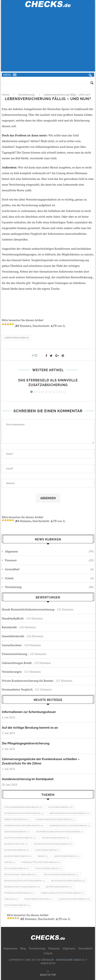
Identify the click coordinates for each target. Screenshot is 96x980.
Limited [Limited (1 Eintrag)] (10, 862)
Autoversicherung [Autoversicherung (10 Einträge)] (61, 807)
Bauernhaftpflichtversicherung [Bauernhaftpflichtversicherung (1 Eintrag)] (24, 813)
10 (64, 392)
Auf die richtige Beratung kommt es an (30, 728)
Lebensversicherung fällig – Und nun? (67, 95)
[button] (7, 75)
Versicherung (26, 95)
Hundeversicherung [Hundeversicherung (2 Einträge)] (17, 850)
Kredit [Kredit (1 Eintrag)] (43, 856)
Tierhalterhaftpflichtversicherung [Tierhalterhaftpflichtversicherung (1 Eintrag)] (62, 893)
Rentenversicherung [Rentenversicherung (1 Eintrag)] (59, 887)
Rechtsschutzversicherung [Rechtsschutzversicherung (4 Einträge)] (68, 881)
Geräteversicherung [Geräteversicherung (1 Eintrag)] (17, 832)
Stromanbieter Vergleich (17, 689)
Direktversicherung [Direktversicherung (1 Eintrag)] (17, 819)
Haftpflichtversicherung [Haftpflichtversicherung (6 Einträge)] (20, 838)
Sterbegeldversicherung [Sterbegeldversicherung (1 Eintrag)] (19, 893)
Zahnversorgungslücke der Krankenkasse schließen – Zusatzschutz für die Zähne (41, 761)
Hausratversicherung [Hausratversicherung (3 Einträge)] (55, 838)
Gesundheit (49, 569)
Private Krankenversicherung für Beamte (27, 681)
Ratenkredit (9, 627)
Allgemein (49, 551)
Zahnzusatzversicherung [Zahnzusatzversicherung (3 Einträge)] (74, 899)
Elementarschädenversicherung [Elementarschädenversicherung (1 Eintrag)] (55, 819)
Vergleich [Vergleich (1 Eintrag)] (11, 899)
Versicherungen (12, 672)
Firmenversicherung (15, 654)
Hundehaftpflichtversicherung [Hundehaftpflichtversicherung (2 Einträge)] (53, 844)
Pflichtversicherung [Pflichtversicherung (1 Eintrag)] (49, 868)
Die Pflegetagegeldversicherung (26, 743)
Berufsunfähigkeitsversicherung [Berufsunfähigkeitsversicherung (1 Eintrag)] (70, 813)
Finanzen (49, 560)
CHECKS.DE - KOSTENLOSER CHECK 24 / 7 (64, 960)
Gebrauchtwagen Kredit (17, 663)
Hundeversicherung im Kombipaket (28, 779)
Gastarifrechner (12, 645)
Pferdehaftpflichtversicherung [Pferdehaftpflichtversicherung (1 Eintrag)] (41, 862)
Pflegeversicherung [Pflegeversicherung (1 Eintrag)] (17, 868)
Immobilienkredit (13, 636)
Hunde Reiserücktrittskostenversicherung (28, 609)
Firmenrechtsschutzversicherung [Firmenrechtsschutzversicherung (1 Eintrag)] (70, 826)
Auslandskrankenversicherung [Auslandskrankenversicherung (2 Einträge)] (23, 807)
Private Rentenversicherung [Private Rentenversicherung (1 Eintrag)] (61, 875)
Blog (23, 948)
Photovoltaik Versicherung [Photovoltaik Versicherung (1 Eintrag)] (21, 875)
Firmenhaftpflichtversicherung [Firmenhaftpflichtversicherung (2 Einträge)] (24, 826)
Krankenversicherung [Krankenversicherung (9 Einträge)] (18, 856)
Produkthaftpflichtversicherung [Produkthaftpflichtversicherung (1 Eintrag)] (25, 881)
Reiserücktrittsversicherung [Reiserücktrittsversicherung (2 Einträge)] (22, 887)
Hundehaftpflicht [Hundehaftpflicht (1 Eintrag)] (16, 844)
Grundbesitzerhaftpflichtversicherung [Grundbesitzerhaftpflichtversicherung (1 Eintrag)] (60, 832)
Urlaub (49, 578)
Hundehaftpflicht (13, 618)
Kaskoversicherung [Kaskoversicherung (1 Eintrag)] (47, 850)
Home (6, 95)
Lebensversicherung (17, 338)
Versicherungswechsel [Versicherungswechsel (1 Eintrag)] (38, 899)
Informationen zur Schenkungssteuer (29, 712)
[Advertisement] (48, 42)
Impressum (10, 948)
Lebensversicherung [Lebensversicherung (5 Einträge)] (67, 856)
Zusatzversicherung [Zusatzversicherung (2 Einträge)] (17, 905)
